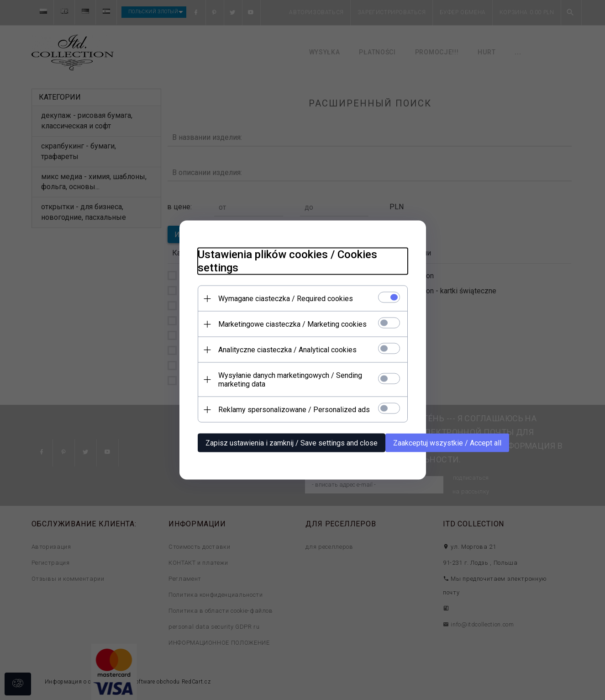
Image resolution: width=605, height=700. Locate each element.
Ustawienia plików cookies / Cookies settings (287, 261)
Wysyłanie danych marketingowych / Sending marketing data (290, 380)
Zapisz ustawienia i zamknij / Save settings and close (292, 443)
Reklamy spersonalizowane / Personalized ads (294, 410)
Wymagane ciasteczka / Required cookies (286, 299)
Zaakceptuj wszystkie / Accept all (447, 443)
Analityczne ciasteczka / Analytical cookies (287, 350)
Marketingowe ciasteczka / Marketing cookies (292, 324)
